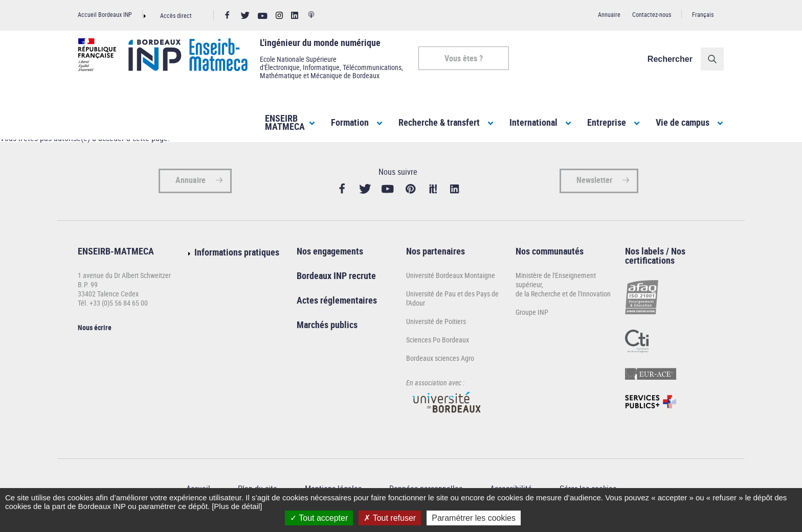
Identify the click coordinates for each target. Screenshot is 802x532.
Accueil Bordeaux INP (105, 14)
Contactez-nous (652, 14)
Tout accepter (319, 518)
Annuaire (609, 14)
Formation (350, 122)
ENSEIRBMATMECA (285, 122)
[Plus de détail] (237, 506)
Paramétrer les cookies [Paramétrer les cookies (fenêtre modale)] (474, 518)
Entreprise (607, 122)
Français (703, 14)
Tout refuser (390, 518)
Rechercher (671, 59)
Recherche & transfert (439, 122)
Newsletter (594, 184)
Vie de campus (683, 122)
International (533, 122)
